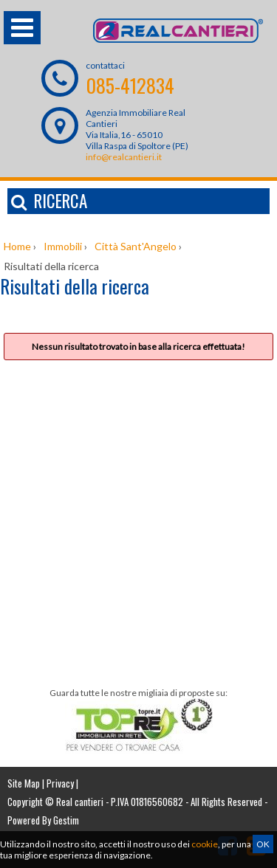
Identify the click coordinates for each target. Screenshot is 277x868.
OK (263, 844)
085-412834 (130, 85)
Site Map (24, 783)
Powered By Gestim (43, 820)
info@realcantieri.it (124, 157)
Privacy (60, 783)
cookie (205, 844)
